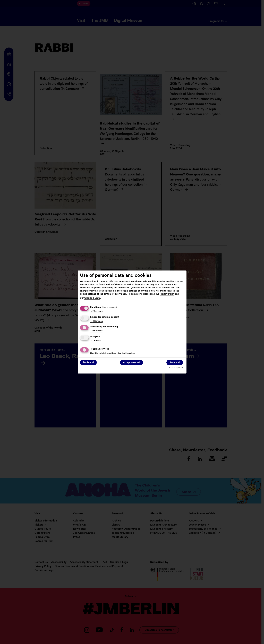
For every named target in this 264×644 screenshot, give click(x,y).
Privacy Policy (167, 294)
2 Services (96, 311)
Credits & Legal (92, 298)
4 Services (96, 321)
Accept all (175, 363)
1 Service (96, 341)
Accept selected (131, 363)
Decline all (88, 363)
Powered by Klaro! (176, 368)
